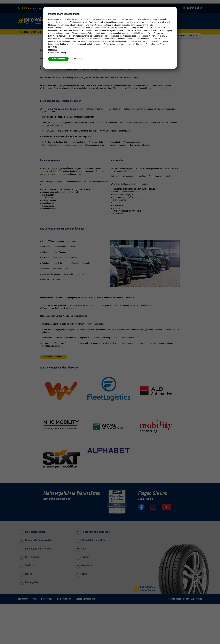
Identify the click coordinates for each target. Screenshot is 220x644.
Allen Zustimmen (58, 59)
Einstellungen (79, 59)
